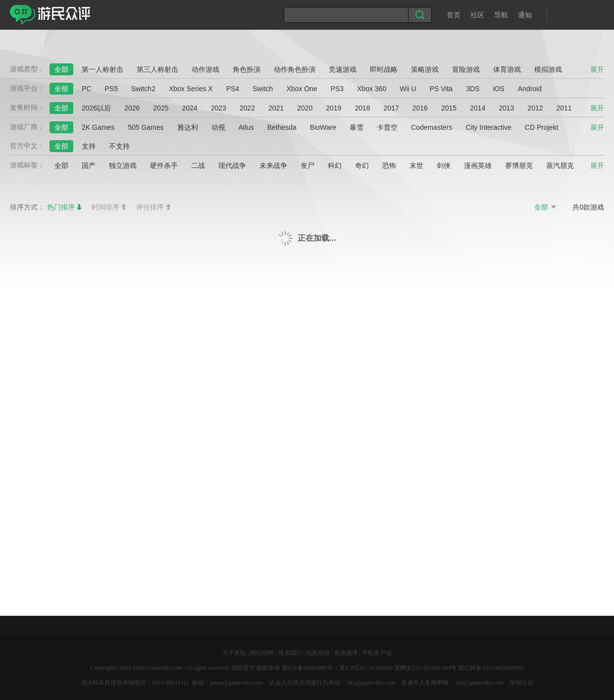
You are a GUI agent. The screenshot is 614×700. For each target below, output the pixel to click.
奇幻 (362, 165)
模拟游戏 (548, 69)
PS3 (337, 89)
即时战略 (384, 69)
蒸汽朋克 (560, 165)
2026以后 (96, 108)
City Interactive (488, 127)
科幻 (335, 165)
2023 (219, 108)
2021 (276, 108)
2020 (305, 108)
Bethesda (282, 127)
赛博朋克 (519, 165)
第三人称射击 (157, 69)
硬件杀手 (164, 165)
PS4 (233, 89)
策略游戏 (425, 69)
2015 (449, 108)
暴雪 (357, 127)
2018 (362, 108)
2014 (478, 108)
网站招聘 (262, 653)
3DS (473, 89)
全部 (61, 69)
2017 (391, 108)
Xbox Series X (191, 89)
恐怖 (389, 165)
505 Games (146, 127)
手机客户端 (377, 653)
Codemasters (432, 127)
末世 (416, 165)
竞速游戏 (343, 69)
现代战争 (232, 165)
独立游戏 (123, 165)
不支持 (119, 146)
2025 (161, 108)
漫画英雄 (478, 165)
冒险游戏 (466, 69)
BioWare (323, 127)
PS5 (111, 89)
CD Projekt (542, 127)
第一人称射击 (102, 69)
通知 (525, 15)
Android (530, 89)
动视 (218, 127)
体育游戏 (507, 69)
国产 (89, 165)
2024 (189, 108)
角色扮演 (247, 69)
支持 (89, 146)
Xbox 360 (372, 89)
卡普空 (387, 127)
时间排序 (105, 207)
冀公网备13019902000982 (491, 668)
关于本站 (234, 653)
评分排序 (150, 207)
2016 (420, 108)
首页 (454, 15)
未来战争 (273, 165)
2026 (132, 108)
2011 (564, 108)
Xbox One (302, 89)
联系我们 (290, 653)
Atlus (246, 127)
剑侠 (444, 165)
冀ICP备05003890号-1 (310, 668)
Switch (263, 89)
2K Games (98, 127)
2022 (247, 108)
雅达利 (188, 127)
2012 (535, 108)
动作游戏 (205, 69)
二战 (198, 165)
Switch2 (143, 89)
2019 (333, 108)
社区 (477, 15)
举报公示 (521, 683)
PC (86, 89)
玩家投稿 (318, 653)
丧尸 (307, 165)
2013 (506, 108)
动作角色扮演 (295, 69)
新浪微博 (346, 653)
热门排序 (61, 207)
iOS (498, 89)
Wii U (408, 89)
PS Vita (441, 89)
